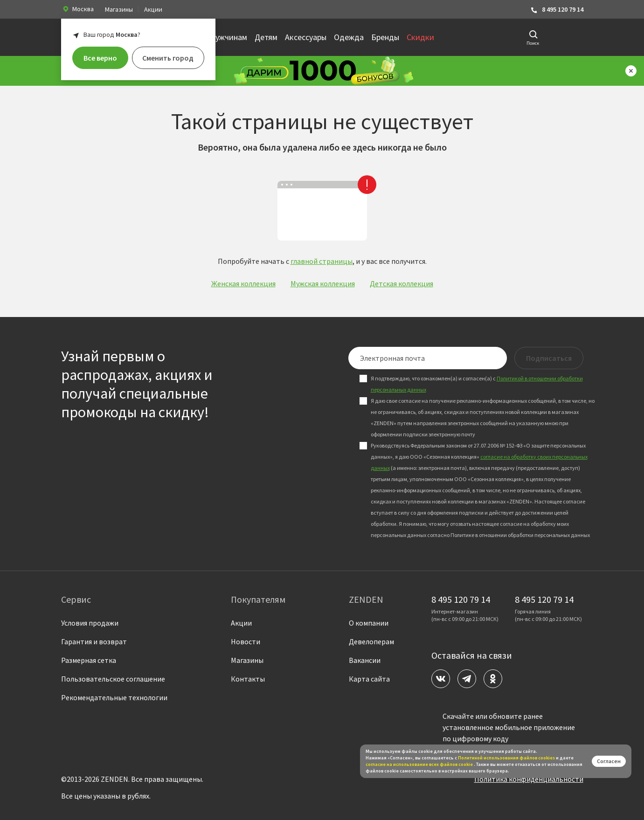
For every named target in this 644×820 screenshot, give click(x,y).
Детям (266, 37)
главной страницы (322, 261)
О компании (369, 623)
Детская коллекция (402, 283)
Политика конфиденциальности (529, 779)
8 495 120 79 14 (557, 10)
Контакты (248, 679)
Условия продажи (90, 623)
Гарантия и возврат (94, 641)
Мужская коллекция (323, 283)
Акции (153, 9)
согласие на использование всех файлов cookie (420, 764)
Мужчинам (228, 37)
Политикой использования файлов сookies (506, 758)
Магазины (119, 9)
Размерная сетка (89, 660)
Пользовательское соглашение (113, 679)
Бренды (385, 37)
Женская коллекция (243, 283)
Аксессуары (306, 37)
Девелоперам (371, 641)
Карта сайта (369, 679)
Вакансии (365, 660)
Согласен (609, 761)
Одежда (349, 37)
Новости (246, 641)
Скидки (420, 37)
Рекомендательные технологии (114, 697)
